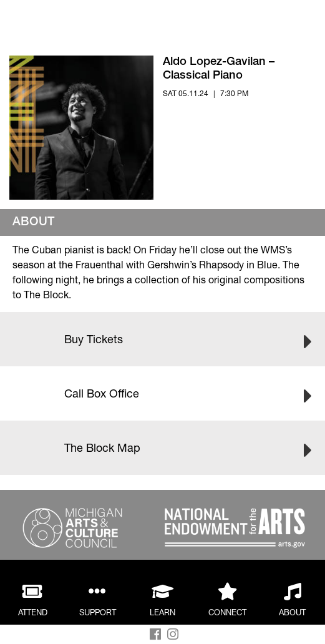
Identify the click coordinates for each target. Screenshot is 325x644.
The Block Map (162, 446)
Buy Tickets (162, 337)
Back (63, 23)
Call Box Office (162, 391)
